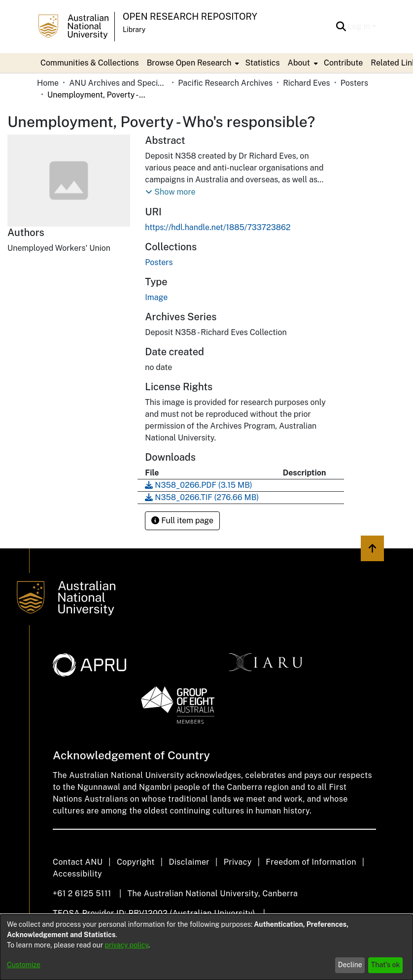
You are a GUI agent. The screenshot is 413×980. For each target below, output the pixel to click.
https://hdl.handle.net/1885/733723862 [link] (218, 227)
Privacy (238, 862)
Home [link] (48, 83)
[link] (159, 262)
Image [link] (156, 297)
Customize (24, 965)
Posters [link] (354, 83)
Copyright (136, 862)
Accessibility (77, 874)
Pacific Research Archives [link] (225, 83)
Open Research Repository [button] (190, 17)
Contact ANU (78, 862)
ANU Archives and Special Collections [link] (118, 83)
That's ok (386, 965)
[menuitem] (192, 63)
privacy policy (127, 945)
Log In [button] (360, 26)
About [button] (299, 63)
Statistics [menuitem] (262, 63)
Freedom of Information (311, 862)
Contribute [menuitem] (343, 63)
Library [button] (134, 30)
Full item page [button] (182, 521)
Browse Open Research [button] (189, 63)
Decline (350, 965)
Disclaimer (189, 862)
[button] (341, 27)
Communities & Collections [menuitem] (90, 63)
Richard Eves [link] (307, 83)
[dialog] (206, 947)
